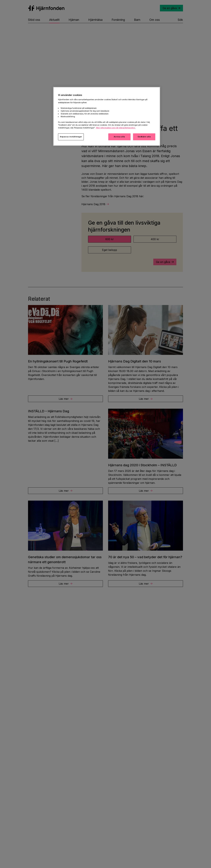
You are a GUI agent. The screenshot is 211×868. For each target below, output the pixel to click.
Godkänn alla (144, 137)
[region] (107, 116)
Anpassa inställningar (71, 137)
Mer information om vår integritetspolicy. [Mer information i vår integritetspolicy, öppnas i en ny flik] (116, 128)
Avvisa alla (119, 137)
